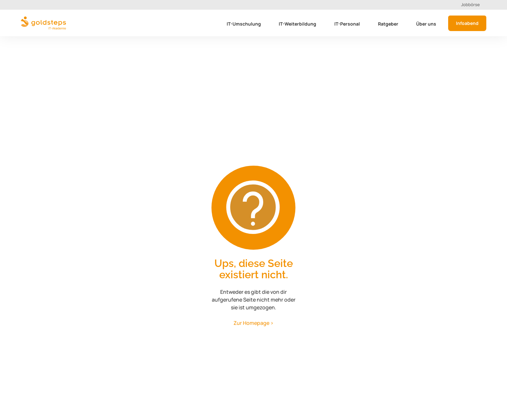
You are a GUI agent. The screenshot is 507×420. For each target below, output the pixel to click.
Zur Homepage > (253, 323)
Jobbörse (470, 5)
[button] (245, 25)
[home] (43, 23)
